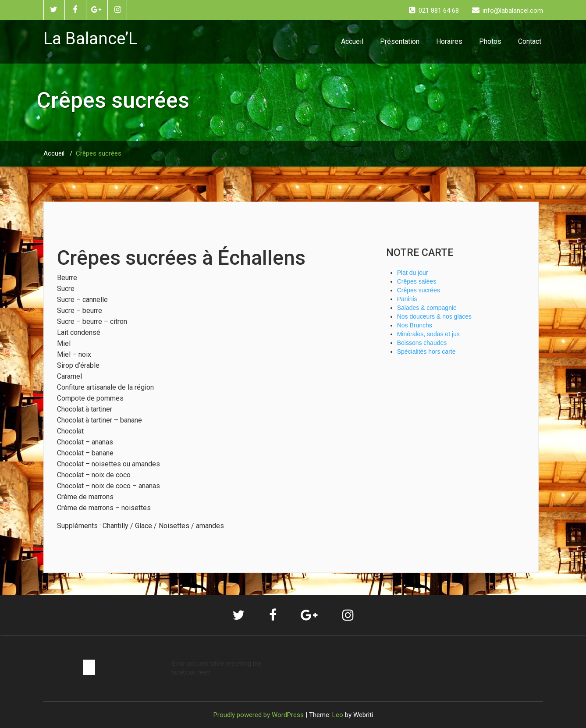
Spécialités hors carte (426, 352)
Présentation (400, 41)
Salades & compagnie (427, 308)
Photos (490, 41)
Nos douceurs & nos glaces (434, 316)
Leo (338, 715)
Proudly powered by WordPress (259, 715)
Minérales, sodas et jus (428, 334)
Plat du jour (413, 273)
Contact (530, 41)
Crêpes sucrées (99, 153)
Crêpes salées (417, 281)
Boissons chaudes (422, 343)
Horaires (449, 41)
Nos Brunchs (415, 325)
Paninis (407, 299)
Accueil (352, 41)
